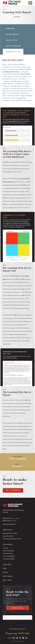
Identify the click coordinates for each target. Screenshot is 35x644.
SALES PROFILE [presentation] (12, 34)
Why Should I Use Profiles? (10, 533)
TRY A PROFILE (13, 490)
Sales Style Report (8, 553)
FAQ (5, 568)
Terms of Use (14, 641)
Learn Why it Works (8, 536)
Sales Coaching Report (9, 556)
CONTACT (7, 565)
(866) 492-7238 (7, 518)
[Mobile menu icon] (30, 3)
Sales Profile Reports (8, 551)
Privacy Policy (21, 641)
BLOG (5, 572)
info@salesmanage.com (9, 524)
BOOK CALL (17, 608)
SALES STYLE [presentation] (12, 40)
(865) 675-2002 (7, 521)
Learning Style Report (9, 559)
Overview (5, 548)
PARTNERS (8, 576)
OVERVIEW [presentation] (10, 29)
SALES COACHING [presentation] (13, 46)
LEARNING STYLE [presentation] (13, 52)
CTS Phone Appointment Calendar (12, 539)
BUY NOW (7, 580)
